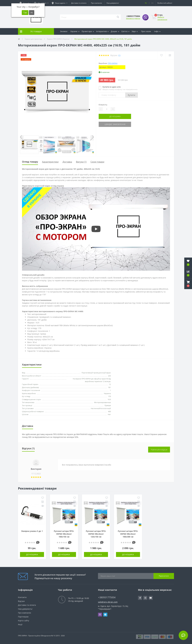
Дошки (115, 31)
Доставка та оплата (79, 3)
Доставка (67, 162)
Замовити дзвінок (133, 18)
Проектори (88, 31)
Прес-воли (146, 31)
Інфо (157, 31)
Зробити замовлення (162, 18)
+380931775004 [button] (107, 597)
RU (146, 3)
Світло (125, 31)
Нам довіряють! (113, 3)
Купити (132, 95)
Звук (135, 31)
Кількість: (103, 105)
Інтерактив (102, 31)
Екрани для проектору (33, 39)
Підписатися (164, 576)
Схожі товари (97, 162)
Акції (20, 624)
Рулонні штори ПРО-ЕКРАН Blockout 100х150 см (64, 534)
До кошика (115, 116)
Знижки (64, 31)
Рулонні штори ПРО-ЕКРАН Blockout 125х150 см (96, 534)
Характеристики (50, 162)
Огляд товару (30, 162)
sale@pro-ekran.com (108, 602)
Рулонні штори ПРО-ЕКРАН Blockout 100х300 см (128, 534)
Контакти (22, 597)
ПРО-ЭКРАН (113, 63)
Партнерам (23, 617)
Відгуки (21, 601)
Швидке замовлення (115, 124)
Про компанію (96, 3)
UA (152, 3)
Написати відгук (159, 450)
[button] (41, 3)
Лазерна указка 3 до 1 (32, 531)
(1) (119, 55)
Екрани (75, 31)
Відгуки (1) (81, 162)
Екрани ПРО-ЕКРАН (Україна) (58, 39)
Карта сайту (24, 621)
